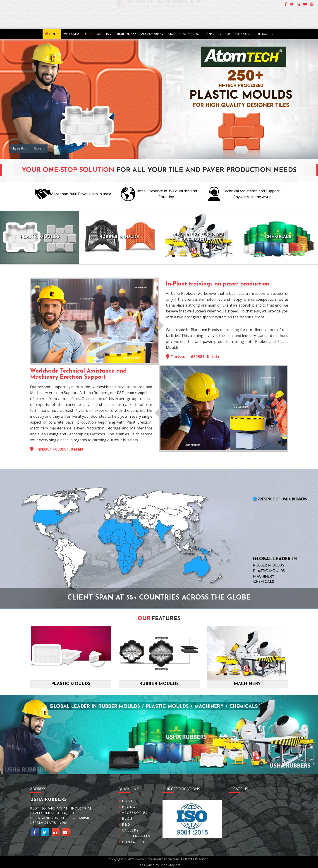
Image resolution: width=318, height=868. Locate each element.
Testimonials (134, 846)
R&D (124, 834)
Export (243, 34)
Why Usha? (72, 34)
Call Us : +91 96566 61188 (290, 16)
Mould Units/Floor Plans (191, 34)
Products (131, 817)
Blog (126, 828)
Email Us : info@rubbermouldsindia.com (277, 22)
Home (52, 34)
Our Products (98, 34)
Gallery (129, 840)
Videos (225, 34)
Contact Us (264, 34)
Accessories (152, 34)
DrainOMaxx (126, 34)
